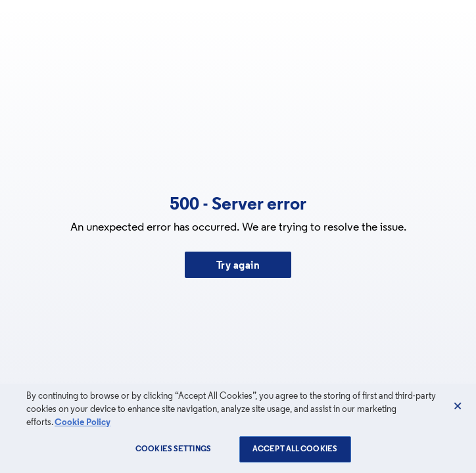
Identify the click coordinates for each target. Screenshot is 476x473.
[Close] (458, 406)
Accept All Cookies (295, 449)
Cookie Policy (83, 423)
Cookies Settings (173, 449)
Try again (238, 266)
